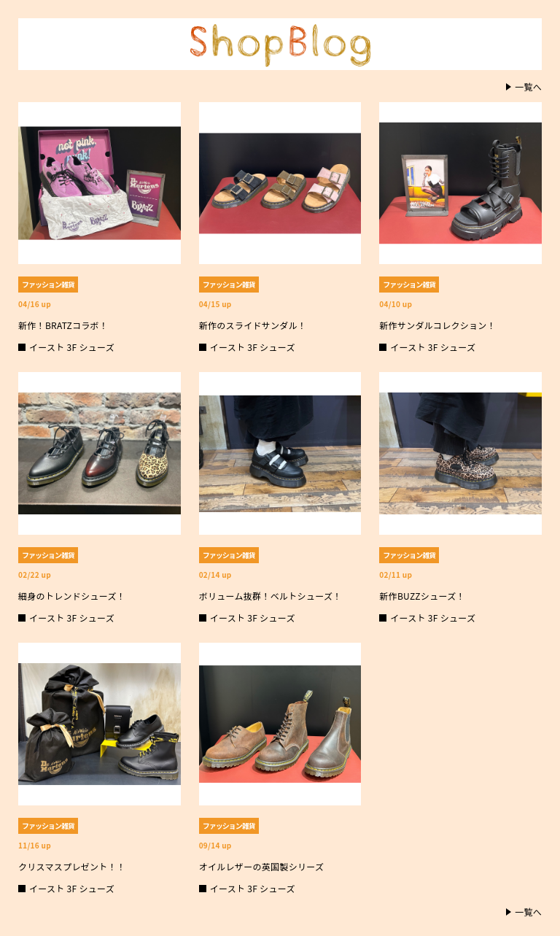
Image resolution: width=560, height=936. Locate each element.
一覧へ (528, 86)
